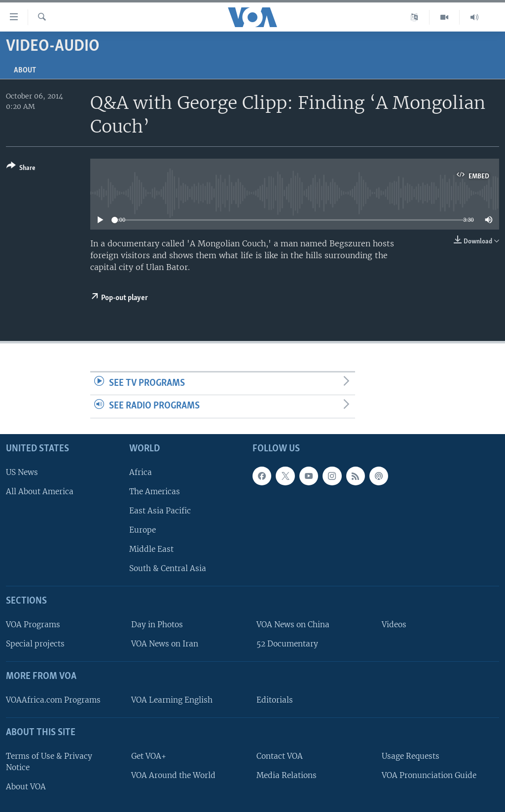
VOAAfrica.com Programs (53, 700)
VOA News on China (293, 625)
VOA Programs (33, 625)
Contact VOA (280, 756)
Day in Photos (157, 625)
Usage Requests (411, 756)
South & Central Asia (168, 568)
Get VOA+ (149, 756)
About (25, 70)
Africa (141, 472)
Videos (394, 625)
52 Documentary (287, 644)
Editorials (275, 700)
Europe (143, 530)
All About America (40, 491)
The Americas (155, 491)
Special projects (35, 644)
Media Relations (287, 775)
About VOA (26, 787)
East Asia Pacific (160, 511)
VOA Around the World (173, 775)
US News (22, 472)
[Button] (21, 169)
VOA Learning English (172, 700)
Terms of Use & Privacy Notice (49, 762)
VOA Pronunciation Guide (429, 775)
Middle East (151, 549)
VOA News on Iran (165, 644)
